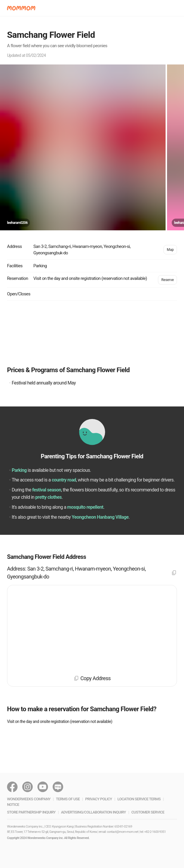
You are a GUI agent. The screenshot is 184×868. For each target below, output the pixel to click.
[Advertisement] (92, 333)
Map (170, 250)
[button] (21, 8)
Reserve (167, 280)
